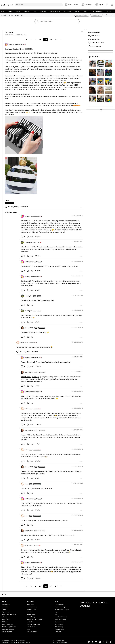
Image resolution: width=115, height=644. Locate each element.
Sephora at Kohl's (59, 622)
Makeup (18, 11)
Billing (56, 614)
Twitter (96, 642)
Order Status (30, 612)
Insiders (12, 32)
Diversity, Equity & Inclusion (9, 627)
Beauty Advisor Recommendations (35, 619)
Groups (17, 15)
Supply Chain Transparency (9, 614)
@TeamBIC (27, 58)
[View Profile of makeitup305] (31, 242)
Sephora (7, 5)
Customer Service (59, 605)
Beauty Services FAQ (60, 619)
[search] (39, 5)
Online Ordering (59, 627)
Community (4, 15)
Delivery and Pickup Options (62, 610)
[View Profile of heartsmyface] (15, 44)
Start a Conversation (82, 15)
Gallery (22, 15)
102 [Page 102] (40, 40)
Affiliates (4, 617)
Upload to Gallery (97, 15)
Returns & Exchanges (60, 607)
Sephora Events (6, 619)
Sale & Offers (110, 11)
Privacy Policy (5, 642)
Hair (35, 11)
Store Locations (59, 624)
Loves (28, 629)
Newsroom (5, 607)
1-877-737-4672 (60, 641)
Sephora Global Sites (7, 624)
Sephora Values (6, 612)
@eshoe (24, 362)
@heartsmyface (26, 247)
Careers (4, 610)
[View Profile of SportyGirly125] (31, 328)
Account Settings (31, 617)
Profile (11, 15)
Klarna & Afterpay (59, 629)
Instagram (89, 642)
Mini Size (78, 11)
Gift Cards (4, 622)
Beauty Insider (30, 605)
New (2, 11)
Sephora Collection (97, 11)
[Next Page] (61, 40)
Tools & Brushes (55, 11)
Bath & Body (67, 11)
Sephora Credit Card (32, 607)
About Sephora (6, 605)
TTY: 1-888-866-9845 (61, 642)
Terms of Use (14, 642)
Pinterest (104, 642)
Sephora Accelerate (7, 632)
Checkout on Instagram (8, 629)
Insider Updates (9, 203)
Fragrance (43, 11)
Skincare (27, 11)
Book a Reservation (32, 632)
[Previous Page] (27, 40)
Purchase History (31, 614)
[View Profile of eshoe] (24, 343)
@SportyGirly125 (27, 396)
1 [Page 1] (31, 40)
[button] (24, 135)
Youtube (100, 642)
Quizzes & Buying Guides (33, 624)
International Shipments (61, 617)
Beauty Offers (30, 622)
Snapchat (107, 642)
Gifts (86, 11)
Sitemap (28, 642)
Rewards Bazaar (31, 627)
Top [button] (5, 594)
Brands (10, 11)
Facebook (93, 642)
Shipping (57, 612)
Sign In (101, 5)
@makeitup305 (26, 221)
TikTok (111, 642)
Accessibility (58, 632)
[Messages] (112, 15)
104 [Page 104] (51, 40)
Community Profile (31, 610)
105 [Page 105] (56, 40)
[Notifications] (107, 15)
